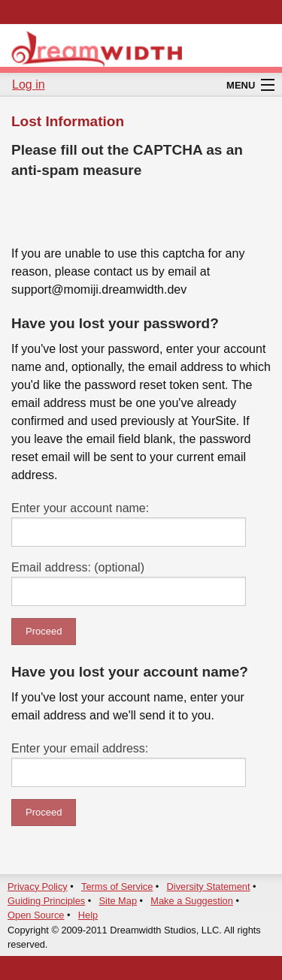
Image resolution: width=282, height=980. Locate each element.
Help (88, 915)
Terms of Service (117, 887)
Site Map (118, 901)
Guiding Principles (46, 901)
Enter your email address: (80, 748)
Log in (29, 84)
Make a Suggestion (192, 901)
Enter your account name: (80, 508)
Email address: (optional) (78, 567)
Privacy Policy (38, 887)
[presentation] (126, 216)
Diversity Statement (209, 887)
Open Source (36, 915)
